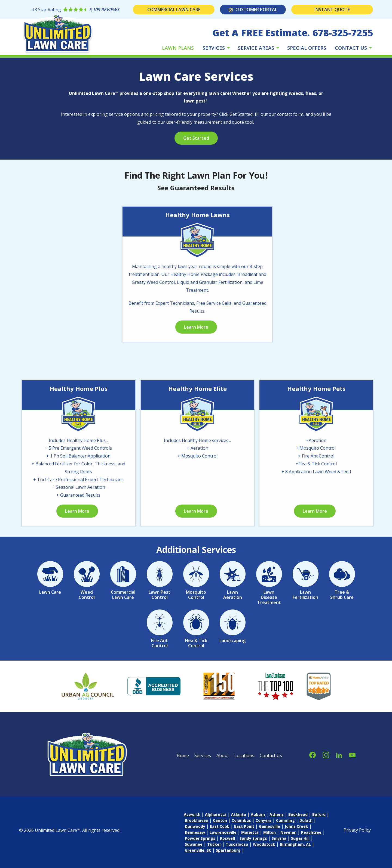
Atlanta (239, 814)
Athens (277, 814)
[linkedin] (339, 754)
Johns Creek (296, 826)
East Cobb (220, 826)
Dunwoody (195, 826)
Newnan (288, 832)
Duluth (306, 820)
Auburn (258, 814)
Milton (269, 832)
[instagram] (326, 754)
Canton (220, 820)
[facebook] (313, 754)
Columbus (241, 820)
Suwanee (194, 844)
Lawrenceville (223, 832)
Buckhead (298, 814)
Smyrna (279, 838)
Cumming (285, 820)
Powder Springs (200, 838)
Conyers (264, 820)
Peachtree (311, 832)
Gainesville (269, 826)
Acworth (192, 814)
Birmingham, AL (295, 844)
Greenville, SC (198, 850)
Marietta (250, 832)
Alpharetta (216, 814)
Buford (319, 814)
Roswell (227, 838)
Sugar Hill (300, 838)
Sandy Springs (253, 838)
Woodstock (264, 844)
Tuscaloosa (237, 844)
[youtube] (352, 754)
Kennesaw (195, 832)
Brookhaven (197, 820)
